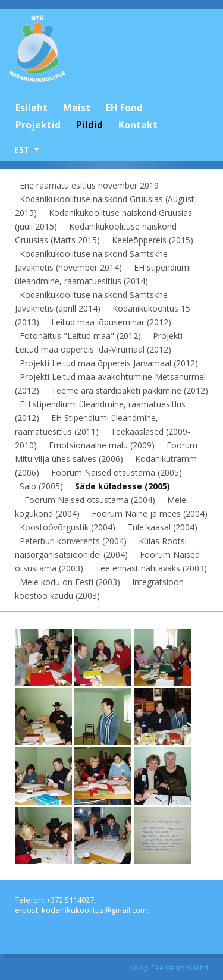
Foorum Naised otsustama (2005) (117, 472)
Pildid (89, 125)
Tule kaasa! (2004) (162, 527)
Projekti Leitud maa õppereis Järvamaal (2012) (109, 363)
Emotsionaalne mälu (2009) (102, 445)
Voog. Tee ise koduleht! (169, 968)
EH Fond (124, 108)
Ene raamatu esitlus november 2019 (89, 185)
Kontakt (138, 125)
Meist (77, 108)
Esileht (32, 108)
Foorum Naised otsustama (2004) (90, 500)
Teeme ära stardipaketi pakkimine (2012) (130, 390)
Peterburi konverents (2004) (73, 541)
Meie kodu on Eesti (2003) (70, 582)
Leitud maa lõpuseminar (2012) (111, 322)
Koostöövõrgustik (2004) (67, 527)
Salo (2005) (41, 486)
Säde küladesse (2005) (123, 486)
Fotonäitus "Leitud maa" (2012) (80, 336)
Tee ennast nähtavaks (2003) (151, 568)
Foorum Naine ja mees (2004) (150, 513)
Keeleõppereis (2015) (153, 240)
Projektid (38, 125)
